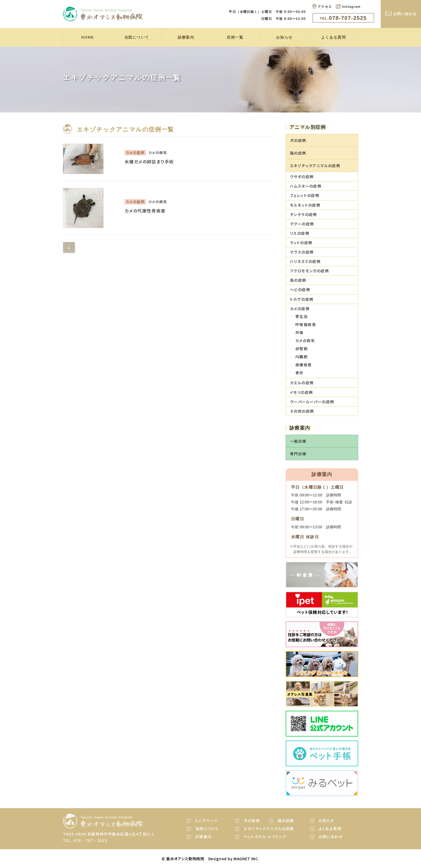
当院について (137, 37)
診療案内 (186, 37)
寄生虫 (302, 316)
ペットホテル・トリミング (265, 837)
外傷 (300, 332)
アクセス (322, 6)
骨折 (300, 373)
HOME (88, 37)
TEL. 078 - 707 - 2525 (85, 840)
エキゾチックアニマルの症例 (269, 829)
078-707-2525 (343, 18)
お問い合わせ (401, 14)
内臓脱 (302, 357)
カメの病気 (305, 340)
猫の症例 (286, 821)
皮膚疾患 (304, 365)
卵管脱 (302, 349)
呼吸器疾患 (306, 324)
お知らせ (284, 37)
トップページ (207, 821)
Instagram (348, 6)
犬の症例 (252, 821)
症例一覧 (235, 37)
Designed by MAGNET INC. (234, 859)
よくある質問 (333, 37)
